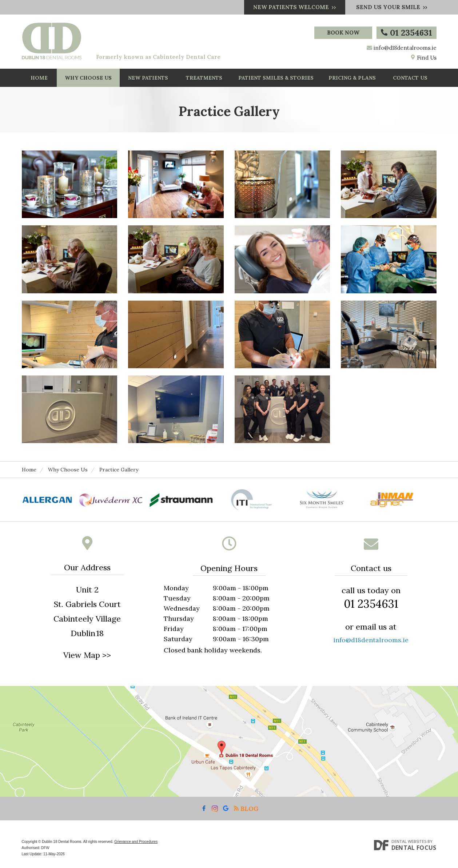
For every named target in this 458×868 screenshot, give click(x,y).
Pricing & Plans (352, 78)
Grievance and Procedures (136, 842)
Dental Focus (414, 848)
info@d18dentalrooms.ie (405, 48)
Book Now (343, 33)
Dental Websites (409, 841)
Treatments (204, 78)
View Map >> (87, 655)
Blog (246, 809)
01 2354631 (407, 33)
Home (39, 78)
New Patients (148, 78)
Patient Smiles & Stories (276, 78)
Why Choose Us (88, 78)
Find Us (423, 58)
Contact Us (410, 78)
